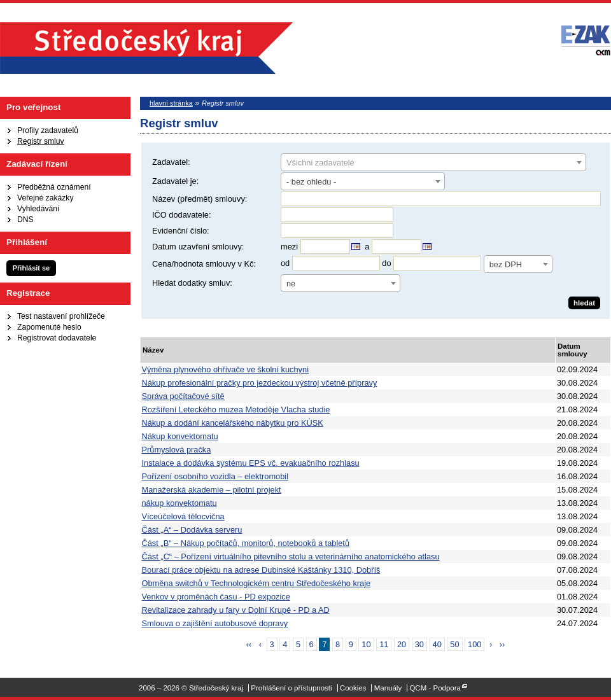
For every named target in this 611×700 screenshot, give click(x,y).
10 (366, 644)
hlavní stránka (171, 103)
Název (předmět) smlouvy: (200, 199)
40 (437, 644)
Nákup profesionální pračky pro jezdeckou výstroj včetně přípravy (260, 383)
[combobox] (433, 162)
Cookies (353, 688)
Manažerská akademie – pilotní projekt (212, 490)
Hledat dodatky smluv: (192, 283)
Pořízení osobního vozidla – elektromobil (215, 476)
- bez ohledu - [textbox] (311, 182)
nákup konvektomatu (179, 503)
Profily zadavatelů (48, 130)
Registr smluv (41, 141)
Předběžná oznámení (54, 187)
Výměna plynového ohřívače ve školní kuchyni (225, 369)
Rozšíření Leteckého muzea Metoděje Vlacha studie (236, 409)
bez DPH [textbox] (506, 264)
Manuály (388, 688)
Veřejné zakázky (46, 198)
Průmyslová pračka (177, 450)
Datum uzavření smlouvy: (198, 247)
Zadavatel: (171, 162)
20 (402, 644)
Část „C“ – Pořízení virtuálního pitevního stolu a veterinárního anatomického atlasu (291, 556)
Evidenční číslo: (181, 231)
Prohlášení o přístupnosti (291, 688)
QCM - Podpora (435, 688)
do (386, 263)
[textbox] (433, 163)
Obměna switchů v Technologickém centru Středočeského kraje (256, 583)
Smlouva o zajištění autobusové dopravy (215, 623)
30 (419, 644)
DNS (25, 220)
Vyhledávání (38, 209)
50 (454, 644)
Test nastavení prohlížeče (61, 316)
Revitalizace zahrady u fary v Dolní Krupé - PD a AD (236, 610)
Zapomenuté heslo (49, 327)
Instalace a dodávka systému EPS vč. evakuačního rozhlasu (251, 463)
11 (384, 644)
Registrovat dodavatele (57, 338)
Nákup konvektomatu (180, 436)
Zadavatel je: (175, 181)
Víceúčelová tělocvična (183, 516)
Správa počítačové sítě (183, 396)
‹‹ (249, 644)
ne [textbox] (291, 283)
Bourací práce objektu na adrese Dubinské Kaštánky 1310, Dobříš (261, 570)
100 (474, 644)
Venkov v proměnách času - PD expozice (216, 597)
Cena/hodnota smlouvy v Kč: (204, 264)
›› (502, 644)
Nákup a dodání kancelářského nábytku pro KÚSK (233, 423)
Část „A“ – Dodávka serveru (192, 530)
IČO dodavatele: (181, 215)
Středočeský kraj (146, 48)
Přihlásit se (31, 268)
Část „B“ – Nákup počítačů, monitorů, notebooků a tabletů (246, 543)
